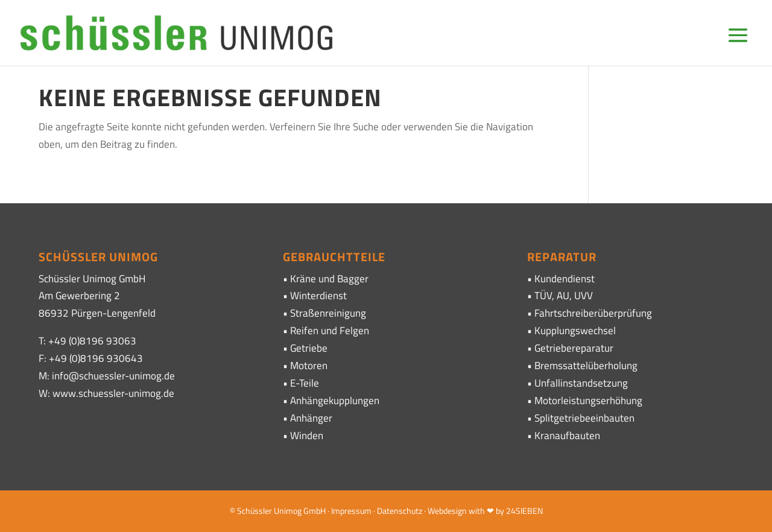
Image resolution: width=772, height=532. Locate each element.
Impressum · (354, 511)
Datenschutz (400, 511)
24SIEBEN (524, 511)
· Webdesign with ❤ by (464, 511)
